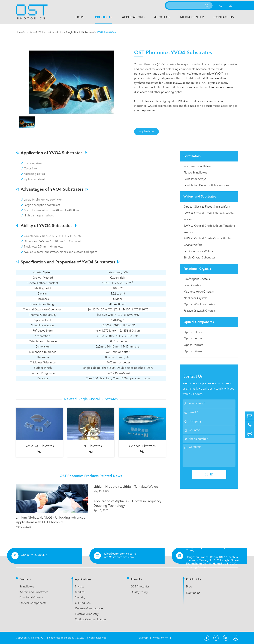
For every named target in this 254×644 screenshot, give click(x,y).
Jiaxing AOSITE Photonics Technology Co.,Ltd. (57, 638)
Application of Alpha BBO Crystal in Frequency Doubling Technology (127, 504)
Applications (133, 17)
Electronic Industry (87, 614)
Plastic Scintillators (195, 173)
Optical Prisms (193, 351)
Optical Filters (193, 332)
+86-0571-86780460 (34, 556)
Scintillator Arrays (195, 179)
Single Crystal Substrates (80, 32)
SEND (209, 475)
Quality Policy (139, 592)
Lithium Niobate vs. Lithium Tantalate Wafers (126, 487)
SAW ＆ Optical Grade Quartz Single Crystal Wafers (207, 242)
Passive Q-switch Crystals (200, 311)
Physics (80, 587)
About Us (162, 17)
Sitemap (144, 638)
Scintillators (192, 156)
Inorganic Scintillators (197, 166)
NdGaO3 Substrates (39, 446)
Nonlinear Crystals (195, 298)
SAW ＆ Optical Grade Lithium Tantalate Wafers (209, 229)
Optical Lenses (193, 339)
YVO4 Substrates (106, 32)
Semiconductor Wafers (198, 251)
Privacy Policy (161, 638)
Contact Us (224, 17)
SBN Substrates (91, 446)
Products (104, 17)
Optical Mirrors (193, 345)
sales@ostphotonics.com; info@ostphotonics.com (120, 556)
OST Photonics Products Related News (91, 476)
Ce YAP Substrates (142, 446)
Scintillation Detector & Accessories (206, 186)
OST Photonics (140, 587)
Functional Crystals (197, 269)
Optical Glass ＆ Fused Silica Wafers (207, 207)
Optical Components (199, 322)
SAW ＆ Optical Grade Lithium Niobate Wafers (209, 216)
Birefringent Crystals (197, 279)
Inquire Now (146, 132)
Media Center (192, 17)
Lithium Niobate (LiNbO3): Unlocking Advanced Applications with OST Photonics (51, 520)
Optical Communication (90, 620)
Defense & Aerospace (89, 609)
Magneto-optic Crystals (199, 292)
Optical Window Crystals (200, 305)
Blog (189, 587)
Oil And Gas (83, 603)
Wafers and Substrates (51, 32)
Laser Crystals (193, 286)
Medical (80, 592)
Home (80, 17)
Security (80, 598)
